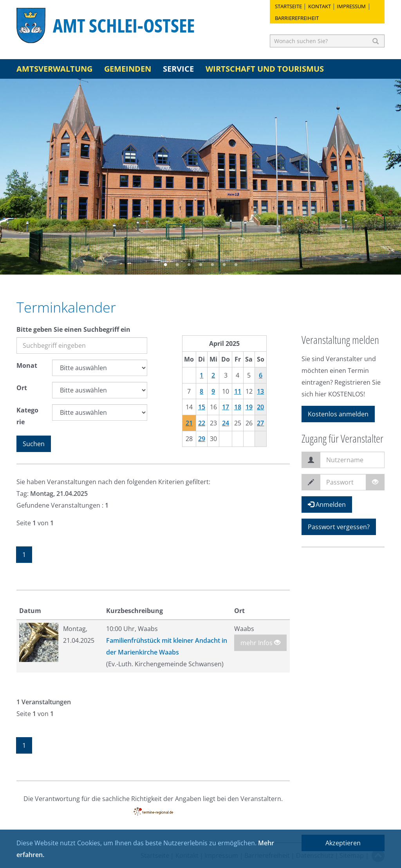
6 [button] (224, 265)
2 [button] (177, 265)
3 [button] (189, 265)
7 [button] (236, 265)
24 (226, 423)
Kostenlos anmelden (338, 414)
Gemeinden (128, 69)
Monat (27, 365)
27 (260, 423)
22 (202, 423)
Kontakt (320, 6)
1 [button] (165, 265)
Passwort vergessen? (339, 527)
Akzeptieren (343, 843)
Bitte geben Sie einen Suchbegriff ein (73, 329)
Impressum (351, 6)
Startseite (288, 6)
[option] (200, 177)
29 (202, 439)
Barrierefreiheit (297, 18)
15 (202, 407)
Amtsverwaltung (54, 69)
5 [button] (212, 265)
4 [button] (200, 265)
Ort (22, 388)
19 (249, 407)
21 (189, 423)
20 (260, 407)
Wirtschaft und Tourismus (265, 69)
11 (238, 391)
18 (238, 407)
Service (178, 69)
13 (260, 391)
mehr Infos (260, 643)
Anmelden (327, 505)
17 (226, 407)
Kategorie (27, 416)
